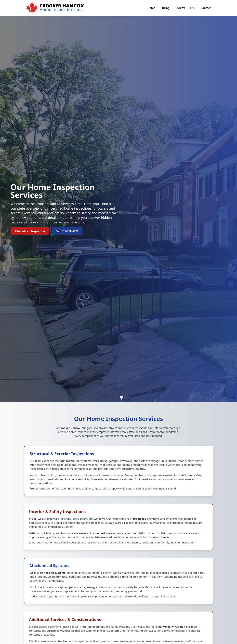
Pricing (165, 8)
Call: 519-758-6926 (67, 231)
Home (151, 8)
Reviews (180, 8)
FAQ (193, 8)
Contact (206, 8)
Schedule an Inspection (30, 231)
